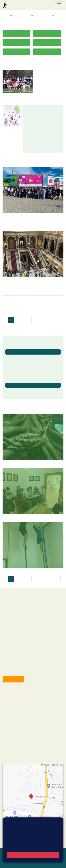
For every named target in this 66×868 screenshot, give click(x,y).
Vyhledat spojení (52, 838)
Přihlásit (19, 861)
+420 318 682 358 (16, 692)
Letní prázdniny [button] (15, 391)
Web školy (57, 853)
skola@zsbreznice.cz (21, 717)
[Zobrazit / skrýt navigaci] (59, 5)
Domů (6, 16)
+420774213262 (36, 122)
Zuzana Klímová (38, 108)
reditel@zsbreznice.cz (22, 695)
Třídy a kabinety (21, 16)
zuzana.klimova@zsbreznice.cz (45, 118)
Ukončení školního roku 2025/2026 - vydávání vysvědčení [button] (28, 359)
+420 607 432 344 (28, 709)
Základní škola (16, 5)
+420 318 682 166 (27, 713)
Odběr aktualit (13, 679)
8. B (57, 16)
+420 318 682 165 (29, 706)
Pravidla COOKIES (24, 865)
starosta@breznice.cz (21, 671)
